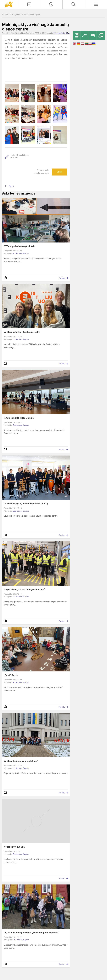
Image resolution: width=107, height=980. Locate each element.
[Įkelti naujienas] (29, 4)
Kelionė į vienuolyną (14, 847)
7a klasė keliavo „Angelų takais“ (21, 761)
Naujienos (17, 15)
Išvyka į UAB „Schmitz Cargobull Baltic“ (24, 589)
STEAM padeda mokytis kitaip (19, 246)
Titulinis (5, 15)
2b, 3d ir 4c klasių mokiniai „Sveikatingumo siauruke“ (32, 933)
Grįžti (11, 186)
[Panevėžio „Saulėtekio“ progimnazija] (9, 4)
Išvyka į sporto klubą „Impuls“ (19, 418)
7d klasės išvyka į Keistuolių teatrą (22, 332)
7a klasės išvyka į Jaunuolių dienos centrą (26, 504)
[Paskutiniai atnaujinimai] (51, 4)
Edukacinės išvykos (32, 15)
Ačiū (59, 172)
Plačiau (62, 278)
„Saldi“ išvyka (11, 675)
